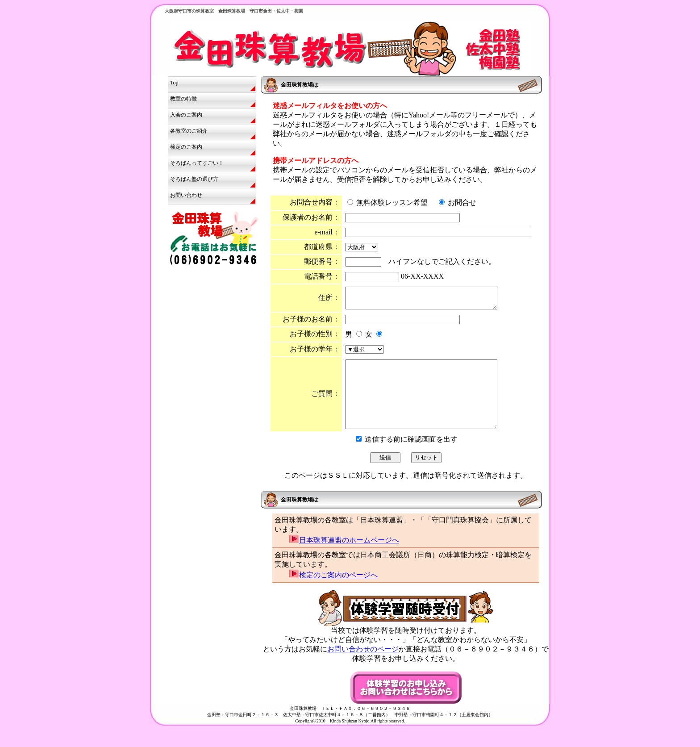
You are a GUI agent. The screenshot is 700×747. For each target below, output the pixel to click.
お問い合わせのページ (363, 666)
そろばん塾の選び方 (194, 179)
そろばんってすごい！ (197, 163)
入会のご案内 (186, 115)
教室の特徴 (183, 99)
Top (174, 83)
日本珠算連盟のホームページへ (344, 557)
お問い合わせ (186, 195)
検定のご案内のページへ (333, 592)
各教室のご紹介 (189, 131)
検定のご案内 (186, 147)
